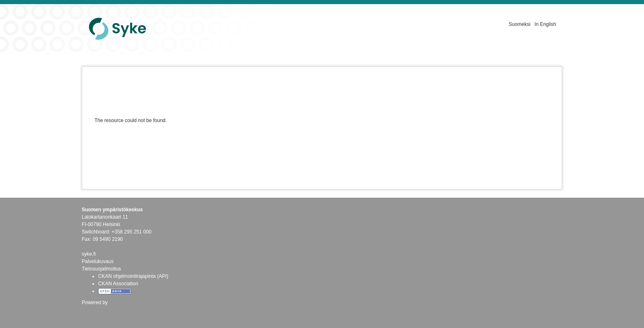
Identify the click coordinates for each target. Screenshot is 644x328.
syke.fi (89, 254)
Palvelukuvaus (98, 261)
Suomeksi (520, 24)
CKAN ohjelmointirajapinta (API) (133, 276)
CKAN (96, 311)
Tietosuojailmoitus (101, 269)
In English (545, 24)
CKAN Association (118, 284)
